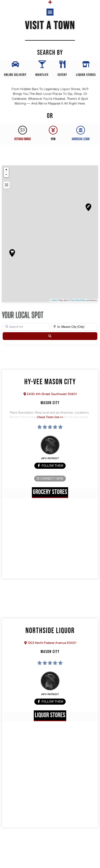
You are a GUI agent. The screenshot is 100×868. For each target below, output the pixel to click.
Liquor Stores (86, 75)
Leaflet (54, 300)
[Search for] (26, 327)
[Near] (74, 327)
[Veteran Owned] (23, 130)
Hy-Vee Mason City (50, 382)
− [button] (6, 175)
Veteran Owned (22, 139)
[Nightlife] (42, 64)
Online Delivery (15, 75)
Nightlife (42, 75)
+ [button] (6, 170)
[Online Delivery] (15, 64)
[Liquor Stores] (86, 64)
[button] (50, 12)
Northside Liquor (50, 631)
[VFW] (53, 130)
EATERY (62, 75)
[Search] (50, 336)
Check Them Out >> (50, 417)
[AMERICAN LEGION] (81, 130)
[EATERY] (62, 64)
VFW (53, 139)
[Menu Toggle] (50, 2)
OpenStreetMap (78, 300)
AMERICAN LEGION (81, 139)
